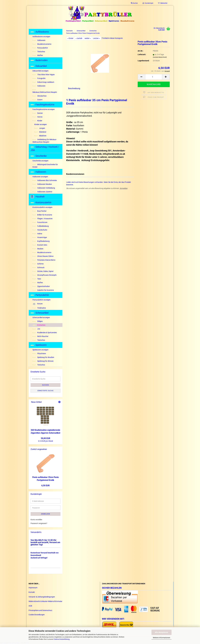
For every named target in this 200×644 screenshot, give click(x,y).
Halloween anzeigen (40, 177)
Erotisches (39, 325)
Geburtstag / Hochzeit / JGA (45, 148)
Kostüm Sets (40, 245)
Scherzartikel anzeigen (41, 317)
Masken (38, 249)
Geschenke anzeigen (40, 161)
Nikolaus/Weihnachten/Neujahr (45, 91)
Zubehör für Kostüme (43, 290)
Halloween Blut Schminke (45, 180)
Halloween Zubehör (42, 192)
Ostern (37, 100)
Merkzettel (163, 3)
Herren (37, 117)
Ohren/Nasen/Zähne (43, 256)
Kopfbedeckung (41, 241)
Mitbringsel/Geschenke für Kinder (45, 166)
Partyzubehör (40, 48)
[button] (141, 77)
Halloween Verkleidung (44, 188)
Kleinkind (40, 132)
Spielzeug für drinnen (43, 361)
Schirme (38, 264)
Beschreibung (74, 88)
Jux (36, 329)
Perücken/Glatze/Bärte (44, 260)
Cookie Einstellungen (37, 615)
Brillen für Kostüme (42, 215)
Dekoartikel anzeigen (41, 71)
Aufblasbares (40, 32)
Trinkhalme (39, 308)
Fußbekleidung (41, 226)
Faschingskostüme (43, 105)
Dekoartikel (39, 66)
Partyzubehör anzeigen (42, 300)
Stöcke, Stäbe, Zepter (43, 271)
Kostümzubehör (41, 202)
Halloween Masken (42, 184)
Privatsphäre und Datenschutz (40, 610)
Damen (38, 113)
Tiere (37, 279)
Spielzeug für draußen (43, 357)
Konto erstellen (36, 520)
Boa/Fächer (39, 211)
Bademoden (39, 60)
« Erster (70, 38)
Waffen (38, 55)
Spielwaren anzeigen (40, 350)
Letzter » (96, 38)
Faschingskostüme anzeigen (44, 109)
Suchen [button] (134, 3)
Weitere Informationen (162, 638)
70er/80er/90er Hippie (44, 75)
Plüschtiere (39, 354)
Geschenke (39, 156)
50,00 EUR (46, 438)
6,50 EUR (45, 486)
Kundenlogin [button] (148, 3)
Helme (37, 234)
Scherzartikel (40, 313)
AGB (30, 606)
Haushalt (38, 197)
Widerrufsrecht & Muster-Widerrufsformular (45, 601)
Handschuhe (40, 230)
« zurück (79, 38)
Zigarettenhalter (41, 286)
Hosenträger (40, 237)
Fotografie (39, 78)
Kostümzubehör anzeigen (42, 207)
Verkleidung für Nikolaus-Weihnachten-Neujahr (45, 141)
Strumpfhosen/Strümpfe (44, 275)
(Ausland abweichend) (160, 57)
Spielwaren (39, 345)
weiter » (88, 38)
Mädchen (40, 136)
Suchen (46, 385)
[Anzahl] (154, 77)
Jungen (40, 128)
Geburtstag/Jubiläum (43, 82)
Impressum (33, 588)
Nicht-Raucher (40, 336)
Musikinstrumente (42, 44)
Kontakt (32, 592)
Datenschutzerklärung (62, 639)
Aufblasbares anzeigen (41, 37)
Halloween (39, 40)
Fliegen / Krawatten (43, 219)
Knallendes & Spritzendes (45, 333)
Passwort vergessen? (39, 523)
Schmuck (38, 268)
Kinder (37, 121)
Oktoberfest (39, 96)
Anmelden (124, 188)
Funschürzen (40, 222)
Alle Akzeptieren (161, 632)
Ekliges (38, 321)
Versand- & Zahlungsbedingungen (42, 597)
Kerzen (38, 304)
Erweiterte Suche (46, 391)
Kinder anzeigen (41, 124)
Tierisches (39, 52)
